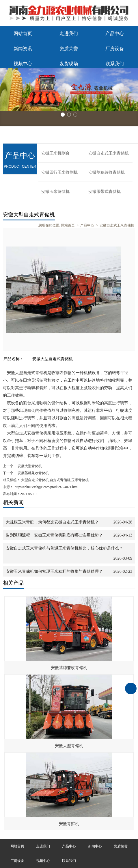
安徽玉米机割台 (55, 153)
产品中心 (115, 33)
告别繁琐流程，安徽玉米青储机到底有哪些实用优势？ (54, 535)
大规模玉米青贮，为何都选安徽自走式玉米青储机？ (52, 522)
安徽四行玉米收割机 (59, 172)
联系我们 (115, 64)
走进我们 (69, 33)
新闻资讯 (23, 49)
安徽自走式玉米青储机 (109, 153)
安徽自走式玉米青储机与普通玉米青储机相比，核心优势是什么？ (64, 548)
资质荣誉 (69, 49)
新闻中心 (95, 846)
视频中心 (23, 64)
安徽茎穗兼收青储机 (107, 172)
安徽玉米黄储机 (55, 192)
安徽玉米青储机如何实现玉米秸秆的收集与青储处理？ (54, 571)
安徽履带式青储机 (105, 192)
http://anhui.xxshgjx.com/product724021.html (47, 487)
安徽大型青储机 (29, 466)
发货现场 (69, 64)
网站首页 (23, 33)
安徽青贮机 (69, 824)
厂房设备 (115, 49)
